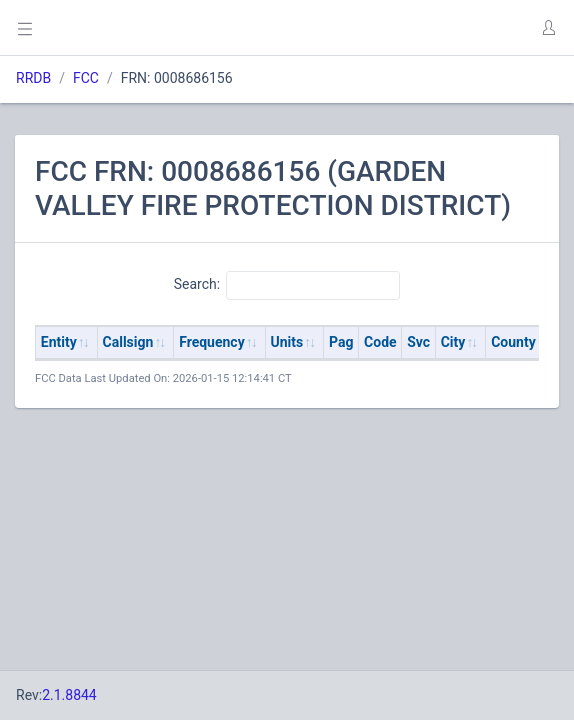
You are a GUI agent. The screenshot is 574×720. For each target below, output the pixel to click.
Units (287, 342)
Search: (287, 285)
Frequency (212, 342)
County (513, 342)
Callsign (128, 342)
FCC (86, 78)
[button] (548, 28)
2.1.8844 (69, 695)
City (453, 342)
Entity (59, 342)
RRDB (33, 78)
